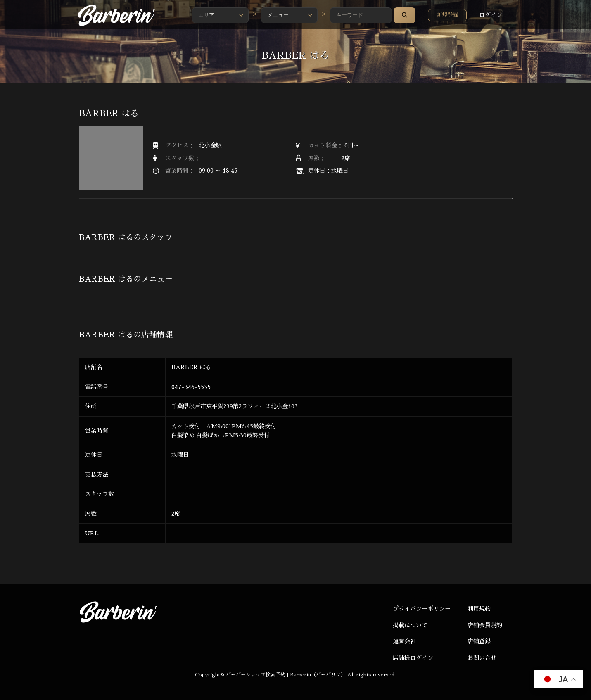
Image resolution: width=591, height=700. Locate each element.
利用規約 (479, 609)
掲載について (410, 625)
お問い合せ (482, 658)
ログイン (491, 15)
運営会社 (404, 641)
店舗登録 (479, 641)
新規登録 (447, 15)
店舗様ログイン (413, 658)
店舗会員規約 (485, 625)
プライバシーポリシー (422, 609)
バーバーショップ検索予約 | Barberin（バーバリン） (286, 675)
